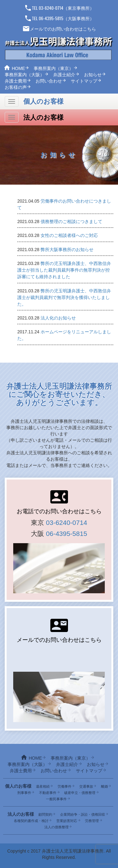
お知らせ (93, 75)
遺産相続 (43, 786)
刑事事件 (24, 793)
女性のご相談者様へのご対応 (69, 235)
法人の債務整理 (56, 827)
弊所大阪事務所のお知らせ (67, 250)
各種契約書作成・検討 (31, 821)
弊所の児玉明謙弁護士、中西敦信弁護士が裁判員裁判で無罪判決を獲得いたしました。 (64, 297)
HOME (18, 68)
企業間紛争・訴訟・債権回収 (83, 814)
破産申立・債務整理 (80, 793)
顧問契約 (45, 814)
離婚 (104, 786)
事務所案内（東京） (53, 68)
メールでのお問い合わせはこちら (59, 29)
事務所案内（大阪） (25, 75)
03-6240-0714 (67, 523)
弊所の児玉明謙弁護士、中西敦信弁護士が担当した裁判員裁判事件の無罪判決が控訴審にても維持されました (64, 270)
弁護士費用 (16, 81)
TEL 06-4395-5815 (44, 18)
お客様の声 (16, 87)
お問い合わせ (49, 81)
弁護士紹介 (64, 75)
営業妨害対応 (67, 821)
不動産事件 (48, 793)
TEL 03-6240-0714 (44, 8)
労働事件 (65, 786)
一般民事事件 (56, 799)
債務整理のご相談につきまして (71, 221)
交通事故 (86, 786)
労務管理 (92, 821)
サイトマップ (84, 81)
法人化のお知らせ (58, 318)
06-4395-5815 (67, 534)
